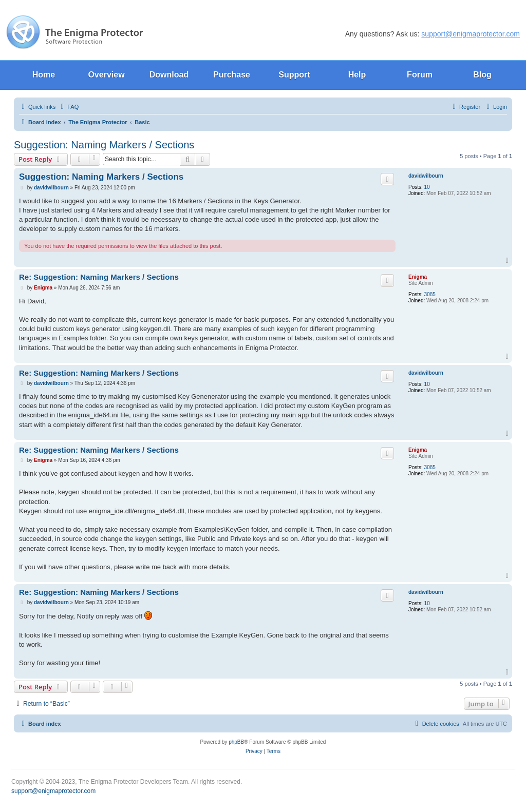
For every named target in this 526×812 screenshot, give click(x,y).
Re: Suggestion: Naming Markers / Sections (99, 277)
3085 (430, 294)
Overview (106, 75)
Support (294, 75)
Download (169, 75)
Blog (482, 75)
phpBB (236, 742)
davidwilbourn (426, 176)
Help (357, 75)
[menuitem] (68, 107)
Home (44, 75)
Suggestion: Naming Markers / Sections (104, 145)
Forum (420, 75)
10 (427, 187)
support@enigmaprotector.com (471, 34)
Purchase (232, 75)
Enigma (418, 277)
